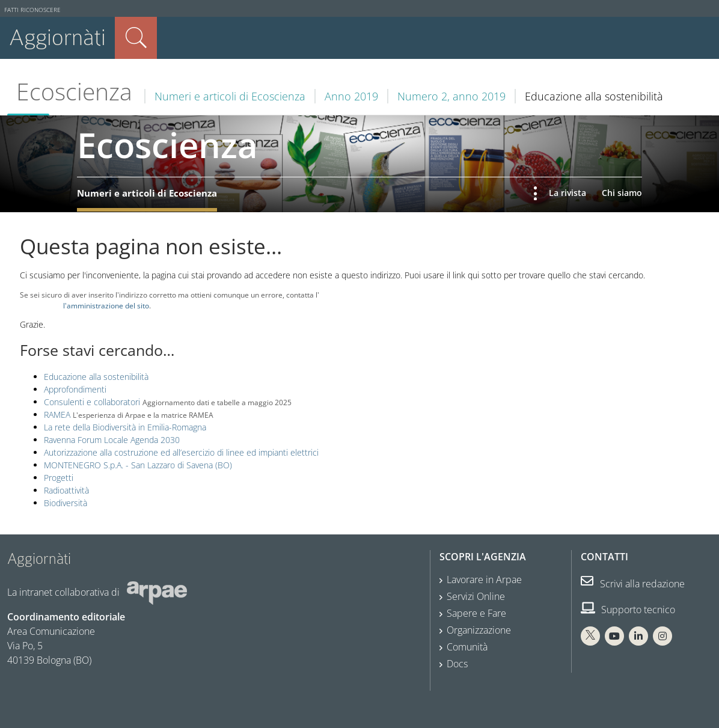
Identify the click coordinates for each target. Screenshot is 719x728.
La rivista (568, 193)
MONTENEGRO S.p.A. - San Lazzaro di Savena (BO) (138, 465)
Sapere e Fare (476, 613)
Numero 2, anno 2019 (451, 96)
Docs (457, 664)
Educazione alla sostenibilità (96, 377)
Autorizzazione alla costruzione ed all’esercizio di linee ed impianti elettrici (181, 452)
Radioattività (66, 490)
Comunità (467, 647)
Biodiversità (66, 503)
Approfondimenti (75, 389)
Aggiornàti (57, 38)
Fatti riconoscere (32, 10)
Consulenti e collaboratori (92, 402)
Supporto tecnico (628, 610)
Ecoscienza (74, 91)
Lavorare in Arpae (484, 580)
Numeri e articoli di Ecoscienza (230, 96)
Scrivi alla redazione (633, 584)
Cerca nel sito (136, 38)
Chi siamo (622, 193)
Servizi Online (476, 596)
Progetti (59, 478)
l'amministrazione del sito (106, 305)
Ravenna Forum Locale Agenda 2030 (112, 440)
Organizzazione (479, 630)
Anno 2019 (351, 96)
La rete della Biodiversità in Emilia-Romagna (125, 427)
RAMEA (57, 414)
